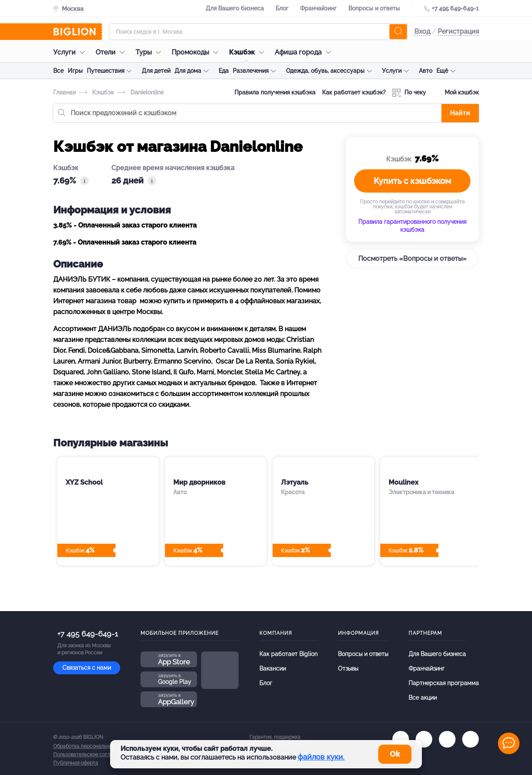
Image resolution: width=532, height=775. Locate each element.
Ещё (442, 71)
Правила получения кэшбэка (275, 92)
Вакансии (273, 669)
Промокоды (197, 52)
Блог (282, 8)
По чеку (409, 93)
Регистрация (458, 31)
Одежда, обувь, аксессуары (325, 71)
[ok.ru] (424, 739)
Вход (422, 31)
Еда (224, 71)
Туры (150, 52)
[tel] (447, 739)
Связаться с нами (87, 668)
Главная (64, 92)
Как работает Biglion (288, 654)
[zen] (470, 739)
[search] (398, 32)
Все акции (423, 698)
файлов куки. (321, 757)
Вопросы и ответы (374, 8)
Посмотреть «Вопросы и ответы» (413, 259)
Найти (460, 113)
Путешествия (106, 71)
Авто (426, 71)
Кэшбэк (249, 52)
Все (58, 71)
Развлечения (251, 71)
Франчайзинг (318, 8)
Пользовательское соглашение (91, 755)
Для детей (156, 71)
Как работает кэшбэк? (354, 92)
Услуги (71, 52)
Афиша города (305, 52)
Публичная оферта (76, 763)
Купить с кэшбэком (412, 181)
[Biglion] (78, 32)
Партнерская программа (444, 683)
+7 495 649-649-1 (455, 8)
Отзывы (348, 669)
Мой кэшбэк (456, 93)
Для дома (188, 71)
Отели (112, 52)
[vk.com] (401, 739)
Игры (75, 71)
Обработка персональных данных (94, 746)
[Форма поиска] (258, 32)
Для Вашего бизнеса (235, 8)
